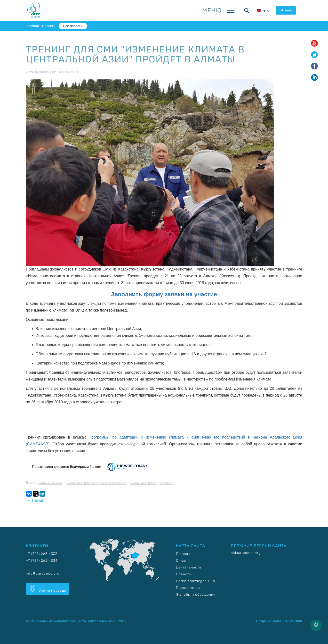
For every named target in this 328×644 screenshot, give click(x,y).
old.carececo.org (246, 553)
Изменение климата (143, 483)
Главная (32, 26)
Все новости (73, 26)
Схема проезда (48, 589)
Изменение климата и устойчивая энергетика (96, 483)
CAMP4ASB (166, 483)
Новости (49, 26)
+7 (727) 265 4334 (42, 561)
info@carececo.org (43, 573)
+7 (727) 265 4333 (42, 554)
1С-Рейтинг (293, 621)
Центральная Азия (50, 483)
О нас (181, 561)
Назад (35, 500)
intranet (286, 10)
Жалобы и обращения (196, 595)
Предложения (188, 588)
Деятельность (189, 567)
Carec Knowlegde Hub (196, 581)
